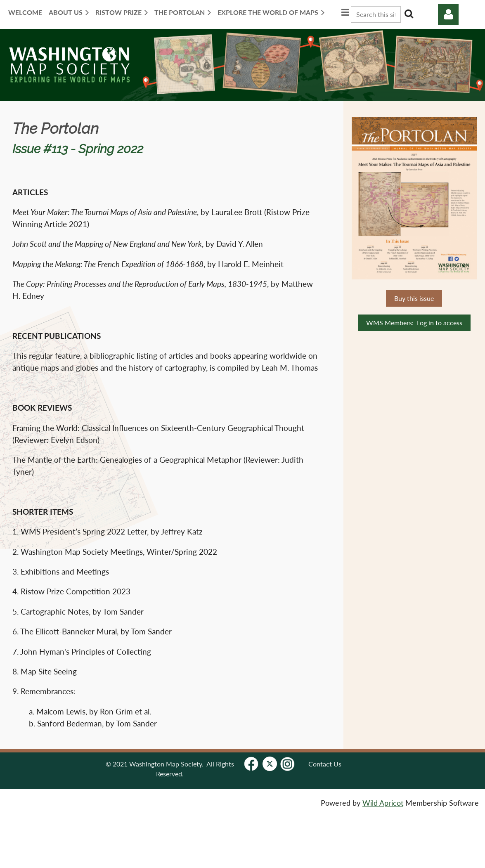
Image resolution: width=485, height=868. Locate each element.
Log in (448, 14)
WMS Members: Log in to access (414, 323)
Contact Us (325, 764)
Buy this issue (414, 298)
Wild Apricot (383, 803)
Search (409, 14)
